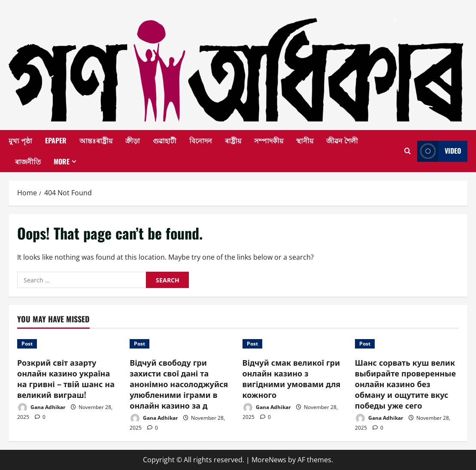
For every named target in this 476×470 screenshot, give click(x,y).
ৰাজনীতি (28, 161)
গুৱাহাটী (165, 140)
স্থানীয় (305, 140)
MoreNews (269, 460)
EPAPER (56, 140)
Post (27, 344)
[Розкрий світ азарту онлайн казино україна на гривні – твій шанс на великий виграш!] (69, 344)
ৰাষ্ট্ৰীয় (233, 140)
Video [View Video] (439, 151)
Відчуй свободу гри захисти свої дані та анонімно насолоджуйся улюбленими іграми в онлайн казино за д (179, 384)
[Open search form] (408, 151)
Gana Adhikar (41, 408)
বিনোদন (201, 140)
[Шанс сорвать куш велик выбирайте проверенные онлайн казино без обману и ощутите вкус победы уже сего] (407, 344)
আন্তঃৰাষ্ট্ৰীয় (96, 140)
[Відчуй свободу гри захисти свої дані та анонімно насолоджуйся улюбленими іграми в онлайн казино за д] (182, 344)
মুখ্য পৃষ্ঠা (20, 140)
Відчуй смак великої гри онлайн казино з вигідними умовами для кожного (292, 379)
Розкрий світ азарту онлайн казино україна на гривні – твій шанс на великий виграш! (66, 379)
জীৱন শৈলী (342, 140)
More (62, 161)
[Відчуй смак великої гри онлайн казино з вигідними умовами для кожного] (294, 344)
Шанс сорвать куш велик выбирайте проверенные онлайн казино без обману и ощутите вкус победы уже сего (405, 384)
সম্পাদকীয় (269, 140)
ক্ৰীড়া (133, 140)
